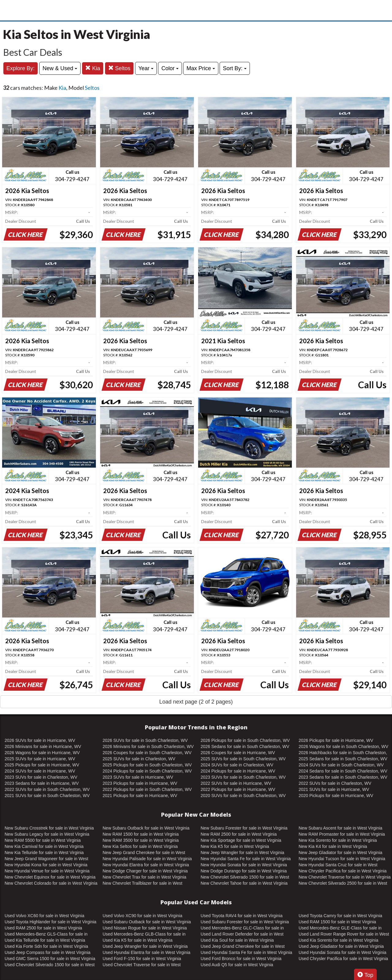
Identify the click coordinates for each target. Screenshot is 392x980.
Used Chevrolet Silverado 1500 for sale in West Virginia (50, 965)
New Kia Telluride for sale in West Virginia (44, 853)
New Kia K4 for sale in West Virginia (333, 846)
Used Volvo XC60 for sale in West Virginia (44, 916)
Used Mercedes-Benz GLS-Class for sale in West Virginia (46, 934)
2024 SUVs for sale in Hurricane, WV (40, 771)
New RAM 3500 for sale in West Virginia (141, 840)
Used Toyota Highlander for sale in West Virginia (51, 922)
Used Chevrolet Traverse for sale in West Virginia (142, 965)
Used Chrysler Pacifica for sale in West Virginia (343, 959)
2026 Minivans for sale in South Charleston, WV (148, 746)
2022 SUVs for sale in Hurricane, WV (236, 783)
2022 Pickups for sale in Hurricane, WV (238, 789)
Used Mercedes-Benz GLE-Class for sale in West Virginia (340, 928)
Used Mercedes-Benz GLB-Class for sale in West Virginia (144, 934)
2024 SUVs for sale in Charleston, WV (237, 765)
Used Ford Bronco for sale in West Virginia (241, 959)
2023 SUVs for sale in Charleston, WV (41, 777)
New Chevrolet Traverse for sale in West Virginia (345, 877)
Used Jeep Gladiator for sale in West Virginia (341, 946)
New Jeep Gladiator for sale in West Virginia (340, 853)
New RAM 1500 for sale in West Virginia (141, 834)
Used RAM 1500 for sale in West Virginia (337, 922)
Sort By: (235, 68)
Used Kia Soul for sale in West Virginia (237, 940)
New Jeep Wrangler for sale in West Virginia (242, 853)
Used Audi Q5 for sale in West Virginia (237, 965)
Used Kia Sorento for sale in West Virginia (338, 940)
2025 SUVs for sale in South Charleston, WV (243, 759)
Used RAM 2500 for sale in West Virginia (43, 928)
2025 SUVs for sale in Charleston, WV (139, 759)
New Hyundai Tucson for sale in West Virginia (342, 859)
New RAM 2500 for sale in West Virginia (239, 834)
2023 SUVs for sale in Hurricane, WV (138, 777)
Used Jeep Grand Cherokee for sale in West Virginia (243, 947)
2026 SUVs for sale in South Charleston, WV (145, 740)
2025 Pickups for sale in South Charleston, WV (147, 765)
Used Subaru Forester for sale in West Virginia (245, 922)
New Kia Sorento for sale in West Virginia (338, 840)
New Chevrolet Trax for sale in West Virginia (144, 877)
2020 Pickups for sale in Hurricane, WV (336, 796)
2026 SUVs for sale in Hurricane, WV (40, 740)
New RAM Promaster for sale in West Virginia (342, 834)
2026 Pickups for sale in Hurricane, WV (336, 740)
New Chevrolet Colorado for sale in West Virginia (51, 883)
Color (170, 68)
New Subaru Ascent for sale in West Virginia (340, 828)
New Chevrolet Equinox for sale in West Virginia (50, 877)
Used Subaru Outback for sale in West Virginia (147, 922)
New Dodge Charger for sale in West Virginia (145, 871)
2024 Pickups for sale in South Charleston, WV (147, 771)
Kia (93, 68)
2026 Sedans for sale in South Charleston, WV (245, 746)
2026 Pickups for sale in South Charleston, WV (245, 740)
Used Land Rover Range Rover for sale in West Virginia (344, 934)
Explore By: (21, 68)
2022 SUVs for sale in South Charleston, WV (47, 789)
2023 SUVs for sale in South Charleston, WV (243, 777)
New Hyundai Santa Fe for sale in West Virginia (246, 859)
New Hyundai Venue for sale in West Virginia (47, 871)
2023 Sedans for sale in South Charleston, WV (343, 777)
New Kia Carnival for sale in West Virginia (44, 846)
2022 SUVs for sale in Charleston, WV (335, 783)
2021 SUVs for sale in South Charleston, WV (47, 796)
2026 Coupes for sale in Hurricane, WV (238, 753)
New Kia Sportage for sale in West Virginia (241, 840)
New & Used (60, 68)
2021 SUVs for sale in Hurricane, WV (334, 789)
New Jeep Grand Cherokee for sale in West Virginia (144, 853)
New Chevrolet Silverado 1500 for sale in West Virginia (245, 877)
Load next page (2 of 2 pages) (196, 702)
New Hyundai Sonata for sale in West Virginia (244, 865)
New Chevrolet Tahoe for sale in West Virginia (244, 883)
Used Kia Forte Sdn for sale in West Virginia (46, 946)
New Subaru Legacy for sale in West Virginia (47, 834)
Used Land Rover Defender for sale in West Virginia (242, 934)
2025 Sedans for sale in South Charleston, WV (343, 759)
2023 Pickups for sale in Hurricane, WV (140, 783)
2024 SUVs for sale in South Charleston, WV (341, 765)
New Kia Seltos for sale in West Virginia (140, 846)
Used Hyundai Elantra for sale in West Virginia (147, 952)
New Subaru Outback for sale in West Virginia (146, 828)
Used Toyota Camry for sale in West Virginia (340, 916)
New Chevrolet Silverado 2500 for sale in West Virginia (343, 883)
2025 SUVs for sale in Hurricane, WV (40, 759)
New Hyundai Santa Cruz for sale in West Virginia (338, 865)
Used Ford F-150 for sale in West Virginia (142, 959)
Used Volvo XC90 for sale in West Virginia (142, 916)
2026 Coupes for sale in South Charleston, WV (147, 753)
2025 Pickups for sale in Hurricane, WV (42, 765)
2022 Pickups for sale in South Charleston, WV (147, 789)
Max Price (201, 68)
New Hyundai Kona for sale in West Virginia (46, 865)
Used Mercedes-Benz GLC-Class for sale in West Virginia (242, 928)
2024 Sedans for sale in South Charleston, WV (343, 771)
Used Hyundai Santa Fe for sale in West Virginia (246, 952)
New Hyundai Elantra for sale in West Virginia (146, 865)
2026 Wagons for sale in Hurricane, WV (42, 753)
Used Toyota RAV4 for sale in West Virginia (241, 916)
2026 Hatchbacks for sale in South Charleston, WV (343, 753)
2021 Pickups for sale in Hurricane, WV (140, 796)
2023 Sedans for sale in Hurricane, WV (42, 783)
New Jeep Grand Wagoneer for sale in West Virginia (46, 859)
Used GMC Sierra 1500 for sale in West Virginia (50, 959)
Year (146, 68)
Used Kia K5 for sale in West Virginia (138, 940)
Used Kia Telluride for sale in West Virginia (45, 940)
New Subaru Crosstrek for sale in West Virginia (49, 828)
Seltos (119, 68)
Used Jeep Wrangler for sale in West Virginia (145, 946)
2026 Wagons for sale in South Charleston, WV (343, 746)
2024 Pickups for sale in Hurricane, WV (238, 771)
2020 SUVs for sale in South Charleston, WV (243, 796)
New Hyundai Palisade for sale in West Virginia (147, 859)
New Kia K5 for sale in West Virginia (235, 846)
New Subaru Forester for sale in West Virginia (244, 828)
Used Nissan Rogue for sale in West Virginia (145, 928)
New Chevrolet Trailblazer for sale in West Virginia (142, 883)
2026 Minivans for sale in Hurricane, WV (43, 746)
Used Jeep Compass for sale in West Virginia (47, 952)
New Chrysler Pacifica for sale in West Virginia (343, 871)
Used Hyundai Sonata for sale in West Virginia (343, 952)
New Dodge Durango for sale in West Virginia (244, 871)
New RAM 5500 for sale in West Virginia (43, 840)
